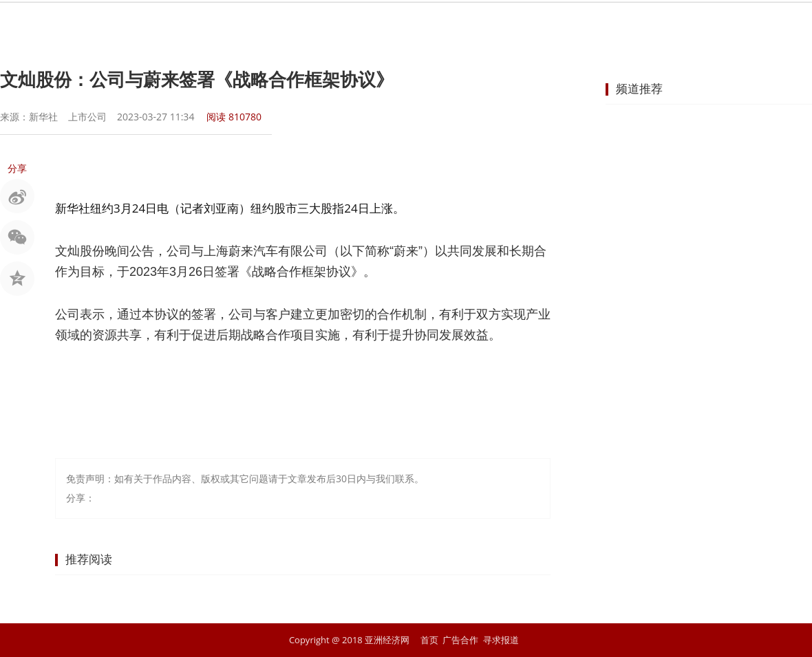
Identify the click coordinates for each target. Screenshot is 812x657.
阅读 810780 (234, 117)
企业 (445, 24)
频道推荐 (639, 88)
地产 (494, 24)
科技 (593, 24)
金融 (345, 24)
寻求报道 (501, 640)
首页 (197, 24)
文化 (643, 24)
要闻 (246, 24)
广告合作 (460, 640)
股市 (296, 24)
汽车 (544, 24)
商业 (395, 24)
